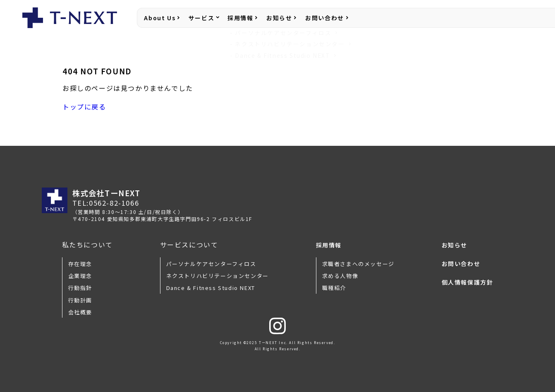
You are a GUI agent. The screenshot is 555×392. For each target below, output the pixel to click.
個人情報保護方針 (468, 282)
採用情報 (240, 18)
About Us (160, 18)
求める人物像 (340, 276)
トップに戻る (84, 107)
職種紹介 (334, 288)
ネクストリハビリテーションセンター (218, 276)
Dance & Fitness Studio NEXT (211, 288)
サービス (201, 18)
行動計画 (80, 300)
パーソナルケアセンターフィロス (211, 264)
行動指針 (80, 288)
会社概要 (80, 312)
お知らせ (279, 18)
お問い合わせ (325, 18)
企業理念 (80, 276)
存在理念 (80, 264)
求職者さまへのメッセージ (358, 264)
